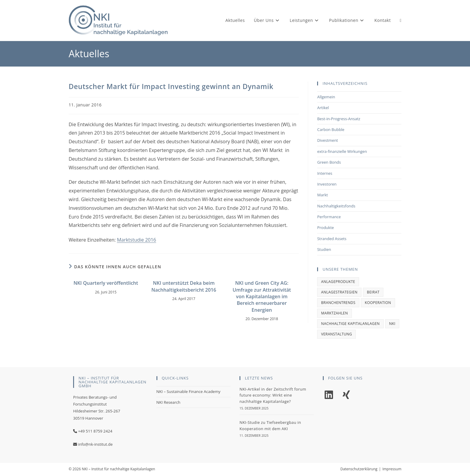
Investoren (327, 184)
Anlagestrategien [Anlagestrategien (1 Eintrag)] (339, 292)
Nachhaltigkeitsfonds (336, 206)
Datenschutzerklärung (359, 469)
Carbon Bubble (331, 129)
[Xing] (346, 395)
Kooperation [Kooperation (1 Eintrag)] (378, 303)
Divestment (327, 140)
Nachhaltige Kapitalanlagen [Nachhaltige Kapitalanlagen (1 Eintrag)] (350, 324)
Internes (325, 173)
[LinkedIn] (329, 395)
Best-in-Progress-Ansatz (339, 119)
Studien (324, 249)
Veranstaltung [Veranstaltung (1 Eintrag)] (336, 334)
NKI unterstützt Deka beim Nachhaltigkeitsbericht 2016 (184, 286)
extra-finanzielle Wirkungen (342, 151)
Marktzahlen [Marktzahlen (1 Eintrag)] (334, 313)
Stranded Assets (332, 239)
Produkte (326, 228)
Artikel (323, 108)
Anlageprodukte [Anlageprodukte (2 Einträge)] (338, 282)
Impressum (392, 469)
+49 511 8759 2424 (95, 431)
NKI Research (168, 402)
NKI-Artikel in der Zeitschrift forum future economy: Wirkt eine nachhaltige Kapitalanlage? (273, 395)
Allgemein (326, 97)
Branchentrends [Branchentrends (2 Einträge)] (338, 303)
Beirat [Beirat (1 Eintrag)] (373, 292)
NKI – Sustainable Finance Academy (189, 391)
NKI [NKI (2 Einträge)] (392, 324)
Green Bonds (329, 162)
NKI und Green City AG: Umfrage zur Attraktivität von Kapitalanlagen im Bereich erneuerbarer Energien (262, 296)
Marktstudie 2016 (137, 240)
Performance (329, 217)
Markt (323, 195)
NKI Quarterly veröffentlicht (106, 283)
